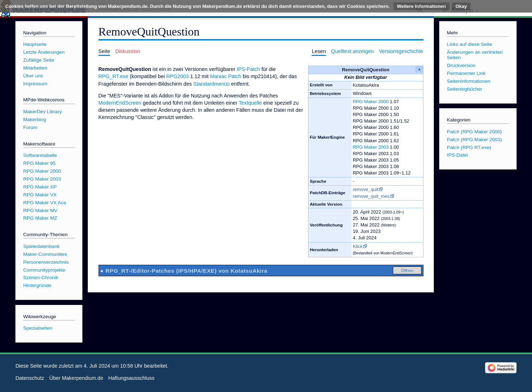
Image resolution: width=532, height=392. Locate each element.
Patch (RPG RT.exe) (469, 147)
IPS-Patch (248, 69)
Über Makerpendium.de (76, 378)
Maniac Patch (226, 76)
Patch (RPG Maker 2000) (474, 132)
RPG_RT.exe (114, 76)
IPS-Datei (457, 155)
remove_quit (366, 189)
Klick (358, 246)
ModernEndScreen (120, 103)
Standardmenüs (211, 84)
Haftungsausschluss (131, 378)
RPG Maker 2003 (371, 147)
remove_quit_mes (371, 196)
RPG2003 (178, 76)
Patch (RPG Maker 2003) (474, 140)
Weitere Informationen (421, 6)
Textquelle (250, 103)
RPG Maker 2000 (371, 102)
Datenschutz (30, 378)
